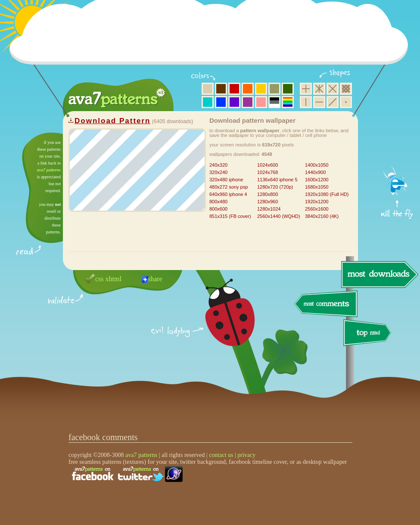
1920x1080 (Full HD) (327, 194)
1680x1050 (317, 187)
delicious (221, 322)
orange (248, 89)
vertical (306, 102)
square (306, 89)
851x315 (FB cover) (230, 216)
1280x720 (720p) (275, 187)
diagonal (333, 102)
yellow (261, 89)
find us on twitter (141, 474)
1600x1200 (317, 180)
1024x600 (268, 165)
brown (221, 89)
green (288, 89)
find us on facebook (93, 474)
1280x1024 (269, 209)
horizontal (319, 102)
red (234, 89)
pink (261, 102)
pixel (346, 89)
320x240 (218, 172)
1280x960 (268, 202)
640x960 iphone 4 (228, 194)
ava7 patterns (49, 170)
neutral (274, 102)
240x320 (218, 165)
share (155, 279)
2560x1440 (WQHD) (279, 216)
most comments (326, 304)
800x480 (218, 202)
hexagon (319, 89)
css (100, 279)
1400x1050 (317, 165)
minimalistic (346, 102)
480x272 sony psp (229, 187)
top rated (369, 334)
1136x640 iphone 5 (277, 180)
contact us (221, 455)
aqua (208, 102)
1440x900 (315, 172)
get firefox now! (397, 136)
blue (221, 102)
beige (208, 89)
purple (248, 102)
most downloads (379, 274)
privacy (246, 455)
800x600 (218, 209)
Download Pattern (113, 121)
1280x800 (268, 194)
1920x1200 (317, 202)
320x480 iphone (226, 180)
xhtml (114, 279)
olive (274, 89)
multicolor (288, 102)
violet (234, 102)
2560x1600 (317, 209)
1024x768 (268, 172)
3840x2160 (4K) (322, 216)
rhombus (333, 89)
